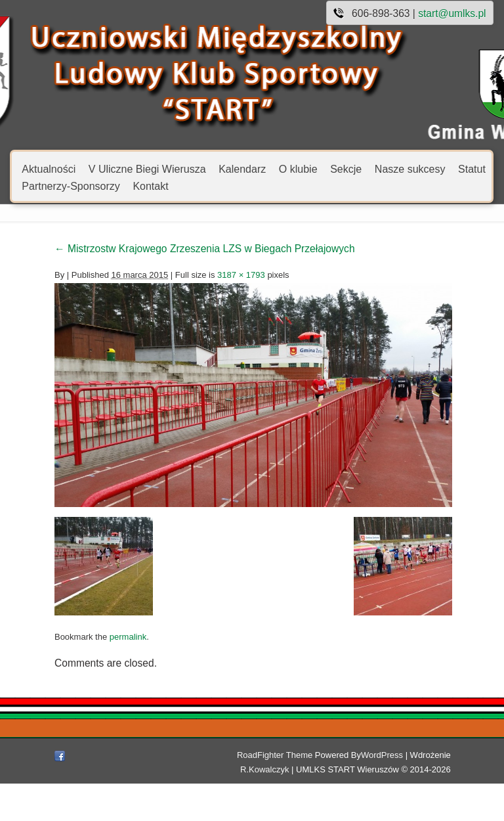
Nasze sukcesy (410, 168)
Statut (472, 168)
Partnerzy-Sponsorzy (71, 186)
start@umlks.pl (452, 13)
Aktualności (49, 168)
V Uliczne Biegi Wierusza (147, 168)
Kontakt (150, 186)
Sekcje (346, 168)
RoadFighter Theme (235, 792)
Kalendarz (242, 168)
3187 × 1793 (190, 275)
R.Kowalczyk (438, 792)
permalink (77, 694)
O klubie (298, 168)
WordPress (343, 792)
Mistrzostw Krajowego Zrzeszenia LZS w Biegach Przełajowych (154, 249)
